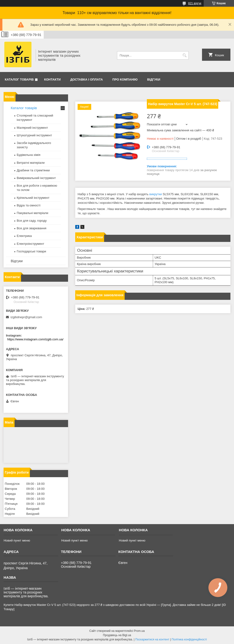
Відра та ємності (29, 205)
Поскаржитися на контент (152, 639)
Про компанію (125, 79)
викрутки (155, 194)
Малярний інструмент (32, 128)
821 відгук (195, 3)
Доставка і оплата (86, 79)
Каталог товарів (19, 79)
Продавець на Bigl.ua (117, 635)
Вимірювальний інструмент (36, 178)
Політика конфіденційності (189, 639)
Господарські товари (31, 251)
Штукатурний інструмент (34, 135)
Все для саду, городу (32, 221)
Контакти (53, 79)
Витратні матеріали (31, 163)
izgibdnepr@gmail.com (26, 317)
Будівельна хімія (29, 155)
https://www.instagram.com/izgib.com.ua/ (35, 339)
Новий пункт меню (17, 540)
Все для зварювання (32, 228)
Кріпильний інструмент (33, 198)
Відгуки (154, 79)
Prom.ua (139, 631)
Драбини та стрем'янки (33, 170)
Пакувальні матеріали (32, 213)
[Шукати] (184, 55)
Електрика (24, 236)
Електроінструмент (30, 244)
